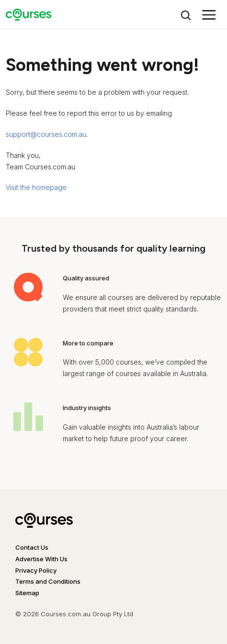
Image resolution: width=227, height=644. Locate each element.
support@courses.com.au (46, 134)
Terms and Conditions (48, 581)
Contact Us (32, 547)
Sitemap (27, 593)
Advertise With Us (41, 559)
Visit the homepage (36, 187)
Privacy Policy (36, 570)
